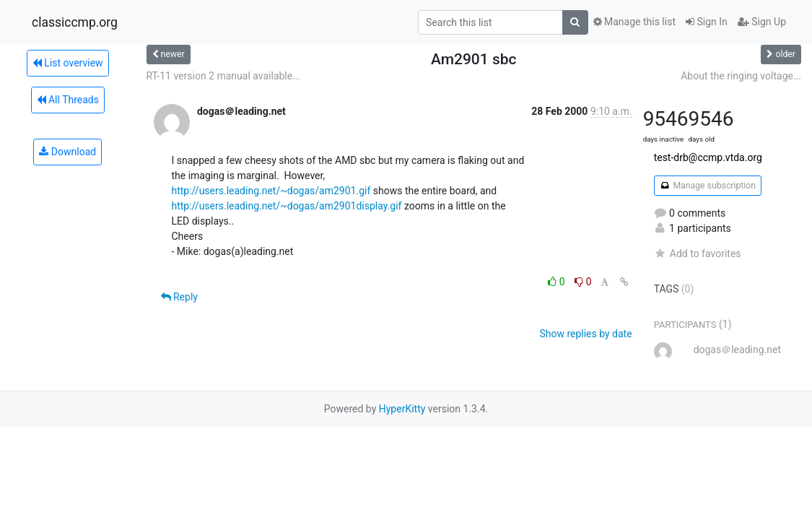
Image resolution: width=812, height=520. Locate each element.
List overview (68, 63)
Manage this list (634, 22)
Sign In (707, 22)
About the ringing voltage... (741, 76)
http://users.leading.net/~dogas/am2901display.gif (287, 206)
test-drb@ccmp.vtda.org (708, 157)
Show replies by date (585, 334)
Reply (179, 297)
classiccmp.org (75, 22)
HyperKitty (402, 409)
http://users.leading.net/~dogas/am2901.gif (271, 191)
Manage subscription (708, 186)
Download (67, 152)
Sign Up (762, 22)
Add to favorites (698, 253)
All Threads (68, 100)
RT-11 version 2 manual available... (224, 76)
